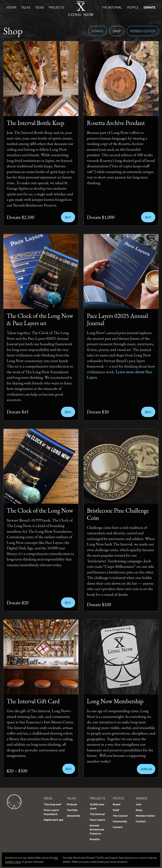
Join (139, 802)
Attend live (74, 814)
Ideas (40, 7)
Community (120, 819)
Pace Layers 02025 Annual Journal (117, 319)
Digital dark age (54, 818)
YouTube (72, 808)
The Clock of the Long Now (40, 510)
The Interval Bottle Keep (36, 123)
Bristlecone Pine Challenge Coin (118, 514)
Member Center (143, 31)
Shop (117, 31)
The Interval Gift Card (33, 701)
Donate (150, 7)
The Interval (112, 7)
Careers (118, 825)
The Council (120, 814)
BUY (69, 769)
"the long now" (53, 802)
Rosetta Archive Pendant (116, 123)
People (133, 7)
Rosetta (95, 837)
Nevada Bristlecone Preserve (97, 827)
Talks (26, 7)
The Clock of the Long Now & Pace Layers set (40, 319)
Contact (141, 819)
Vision (11, 7)
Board (116, 802)
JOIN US (146, 769)
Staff (116, 808)
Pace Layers (97, 818)
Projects (56, 7)
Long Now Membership (115, 701)
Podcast (72, 802)
